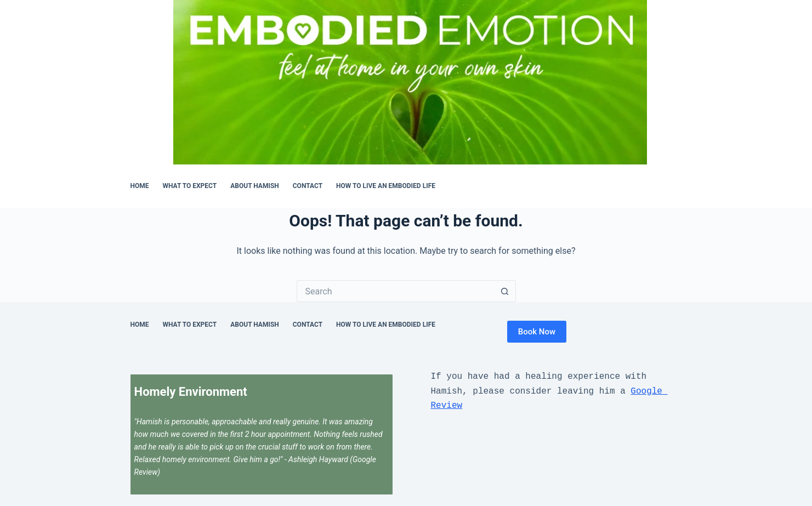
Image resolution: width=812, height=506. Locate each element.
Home (140, 186)
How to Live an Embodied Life (386, 186)
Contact (308, 186)
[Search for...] (395, 291)
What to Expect (190, 186)
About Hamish (255, 186)
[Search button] (505, 291)
